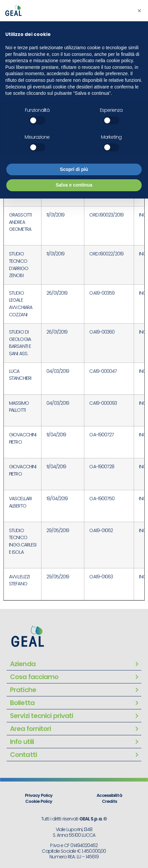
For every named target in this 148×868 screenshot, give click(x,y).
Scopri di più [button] (74, 169)
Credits (110, 801)
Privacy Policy (39, 795)
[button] (139, 11)
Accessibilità (109, 795)
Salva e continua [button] (74, 185)
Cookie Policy (39, 801)
